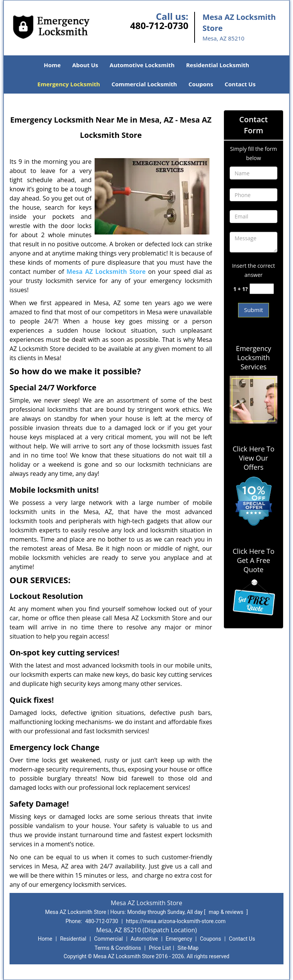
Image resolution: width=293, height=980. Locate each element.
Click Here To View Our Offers (254, 458)
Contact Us (240, 84)
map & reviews (227, 912)
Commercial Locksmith (144, 84)
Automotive (144, 939)
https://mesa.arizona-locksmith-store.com (176, 921)
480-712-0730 (159, 25)
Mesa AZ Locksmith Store (106, 272)
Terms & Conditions (118, 948)
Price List (160, 948)
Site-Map (188, 948)
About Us (85, 65)
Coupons (201, 84)
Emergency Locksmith (69, 84)
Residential (73, 939)
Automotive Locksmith (142, 65)
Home (52, 65)
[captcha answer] (262, 289)
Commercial (109, 939)
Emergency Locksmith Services (254, 357)
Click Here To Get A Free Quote (254, 560)
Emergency (179, 939)
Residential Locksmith (218, 65)
